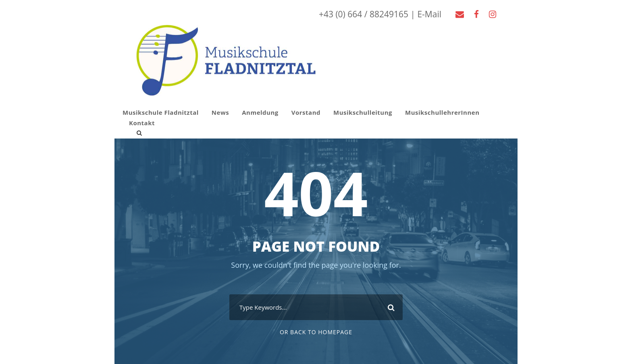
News (220, 112)
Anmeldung (260, 112)
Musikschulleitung (363, 112)
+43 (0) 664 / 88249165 (364, 14)
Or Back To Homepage (316, 332)
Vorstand (306, 112)
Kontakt (142, 123)
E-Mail (429, 14)
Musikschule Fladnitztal (161, 112)
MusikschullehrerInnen (442, 112)
